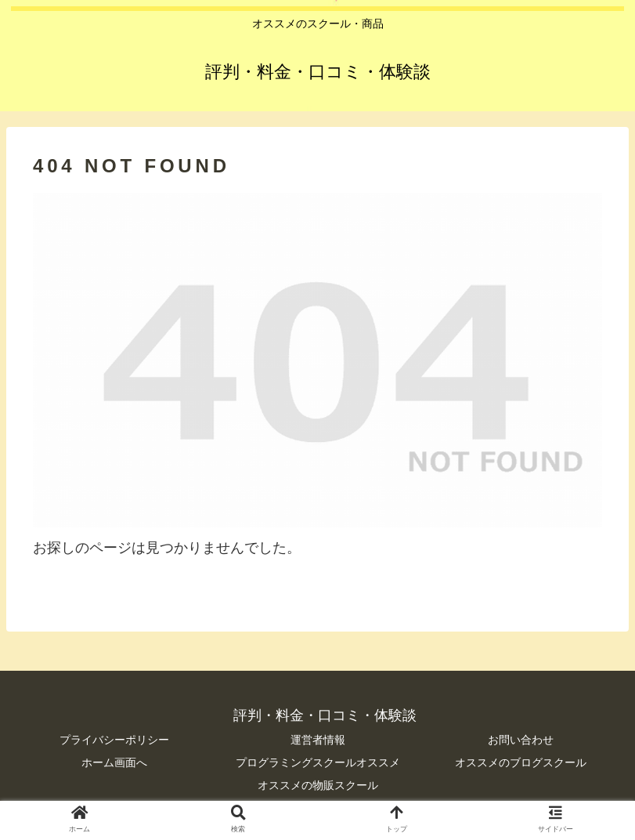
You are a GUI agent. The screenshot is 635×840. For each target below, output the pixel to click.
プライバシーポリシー (114, 740)
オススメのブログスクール (521, 762)
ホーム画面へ (114, 762)
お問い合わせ (521, 740)
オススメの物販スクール (318, 785)
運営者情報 (318, 740)
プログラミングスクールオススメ (318, 762)
